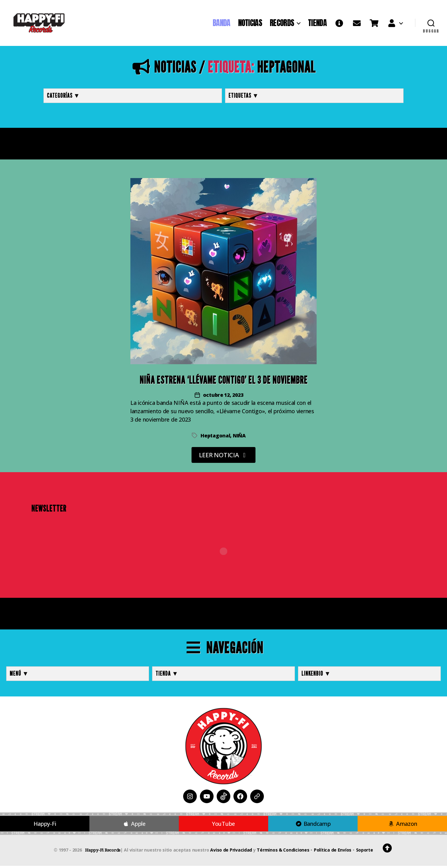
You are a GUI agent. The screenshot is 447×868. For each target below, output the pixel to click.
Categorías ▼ (63, 98)
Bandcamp (313, 826)
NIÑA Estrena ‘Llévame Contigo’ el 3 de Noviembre (224, 382)
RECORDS (282, 24)
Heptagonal (215, 438)
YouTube (223, 826)
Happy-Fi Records (103, 852)
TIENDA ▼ (167, 676)
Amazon (402, 826)
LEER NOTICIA (224, 457)
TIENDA (317, 24)
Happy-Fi (45, 826)
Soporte (365, 852)
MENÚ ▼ (19, 676)
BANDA (221, 24)
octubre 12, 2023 (223, 397)
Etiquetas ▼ (244, 98)
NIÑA (239, 438)
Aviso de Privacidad (231, 852)
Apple (134, 826)
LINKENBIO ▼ (316, 676)
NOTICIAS (250, 24)
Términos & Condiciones (283, 852)
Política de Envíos (333, 852)
